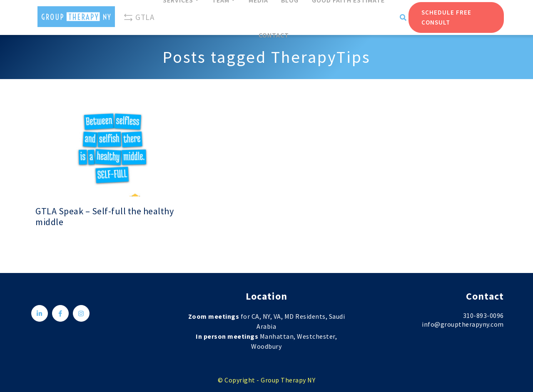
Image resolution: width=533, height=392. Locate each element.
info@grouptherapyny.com (463, 324)
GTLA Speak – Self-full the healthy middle (105, 217)
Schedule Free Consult (446, 17)
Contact (274, 35)
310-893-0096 (483, 315)
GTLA (139, 17)
